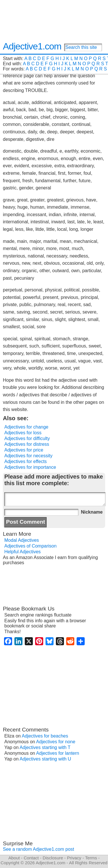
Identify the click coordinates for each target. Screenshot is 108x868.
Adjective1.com (32, 46)
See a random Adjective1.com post (38, 849)
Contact (31, 858)
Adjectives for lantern (57, 753)
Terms (91, 858)
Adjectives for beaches (45, 736)
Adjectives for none (56, 742)
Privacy (74, 858)
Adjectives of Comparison (30, 546)
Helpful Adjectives (22, 552)
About (14, 858)
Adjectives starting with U (45, 759)
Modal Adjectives (22, 540)
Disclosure (53, 858)
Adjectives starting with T (45, 747)
